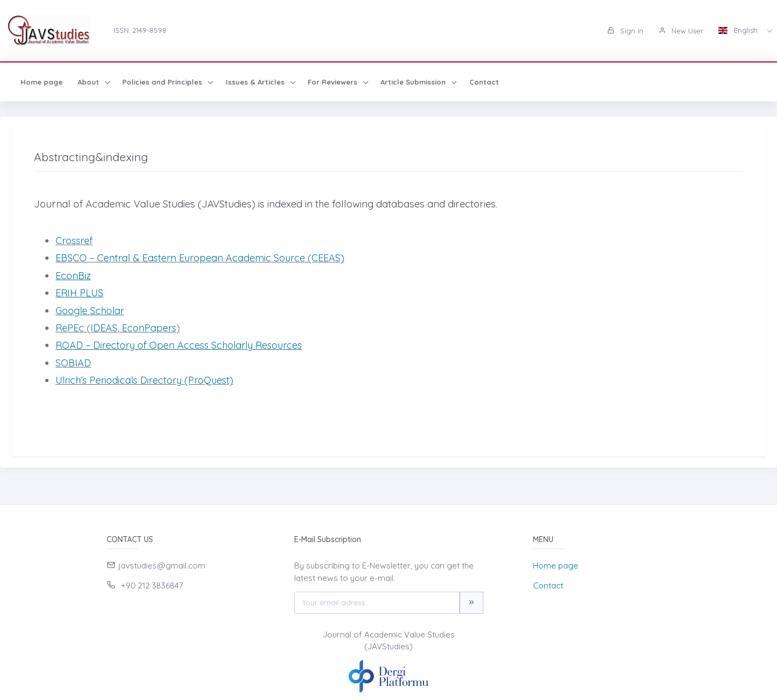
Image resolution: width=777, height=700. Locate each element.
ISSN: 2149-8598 (140, 30)
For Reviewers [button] (334, 82)
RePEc (71, 328)
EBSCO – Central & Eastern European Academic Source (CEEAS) (200, 258)
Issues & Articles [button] (256, 82)
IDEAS (104, 328)
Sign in (625, 31)
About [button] (89, 82)
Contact (484, 82)
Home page (41, 82)
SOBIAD (73, 363)
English (739, 30)
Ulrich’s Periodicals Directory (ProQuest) (144, 380)
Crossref (74, 241)
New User (681, 31)
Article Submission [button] (414, 82)
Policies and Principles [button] (163, 82)
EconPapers (149, 328)
